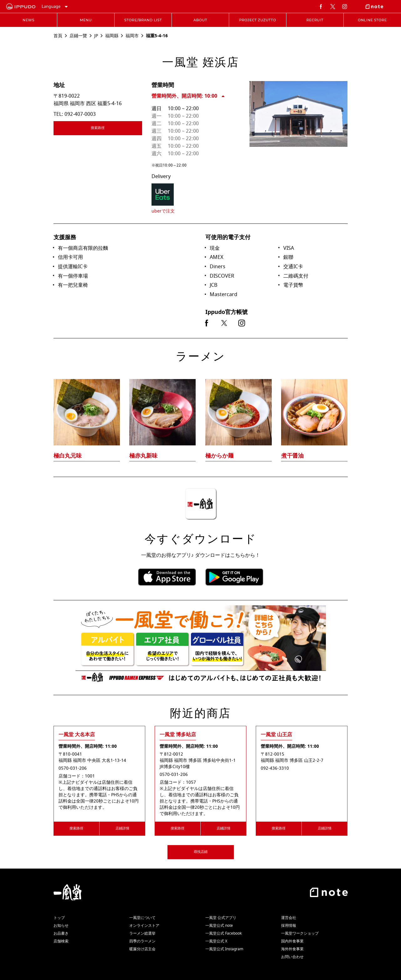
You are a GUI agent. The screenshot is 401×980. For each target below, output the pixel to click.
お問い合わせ (292, 957)
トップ (59, 918)
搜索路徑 (116, 129)
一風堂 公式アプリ (221, 918)
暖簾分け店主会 (142, 949)
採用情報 (289, 926)
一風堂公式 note (219, 926)
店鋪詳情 (122, 828)
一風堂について (142, 918)
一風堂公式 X (216, 941)
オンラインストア (144, 926)
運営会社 (289, 918)
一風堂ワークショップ (300, 933)
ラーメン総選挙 (142, 933)
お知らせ (61, 926)
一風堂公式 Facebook (224, 933)
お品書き (61, 933)
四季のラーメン (142, 941)
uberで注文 (163, 211)
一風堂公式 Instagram (224, 949)
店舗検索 (61, 941)
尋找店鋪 (201, 852)
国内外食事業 (292, 941)
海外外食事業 (292, 949)
